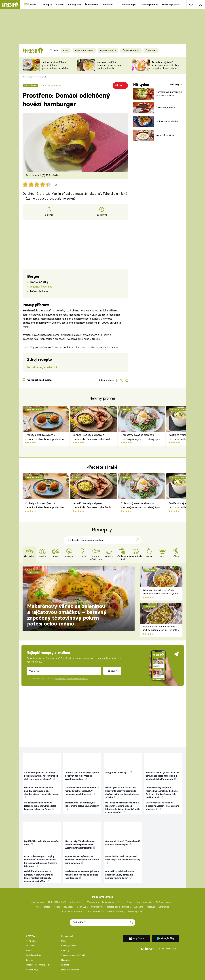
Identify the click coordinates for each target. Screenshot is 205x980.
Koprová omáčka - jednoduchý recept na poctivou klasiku (109, 65)
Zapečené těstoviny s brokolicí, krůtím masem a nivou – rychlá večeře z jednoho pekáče (160, 630)
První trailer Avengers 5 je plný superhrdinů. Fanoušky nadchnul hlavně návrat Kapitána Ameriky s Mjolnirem (41, 861)
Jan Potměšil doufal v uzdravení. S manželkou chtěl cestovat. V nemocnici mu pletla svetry (82, 791)
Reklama (30, 946)
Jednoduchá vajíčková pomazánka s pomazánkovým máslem (56, 65)
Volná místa (31, 941)
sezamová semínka (41, 287)
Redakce (65, 965)
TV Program (74, 5)
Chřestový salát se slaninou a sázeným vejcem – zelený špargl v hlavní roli (142, 437)
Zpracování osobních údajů (73, 955)
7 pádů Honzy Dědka (64, 907)
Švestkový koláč (135, 911)
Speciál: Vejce (129, 5)
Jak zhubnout (38, 902)
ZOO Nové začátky (165, 902)
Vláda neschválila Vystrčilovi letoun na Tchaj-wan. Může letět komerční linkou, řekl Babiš (40, 806)
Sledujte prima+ (170, 5)
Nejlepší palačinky (116, 911)
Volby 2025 (82, 907)
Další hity (174, 84)
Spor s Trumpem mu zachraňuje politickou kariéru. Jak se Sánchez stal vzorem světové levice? (41, 776)
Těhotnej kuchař (149, 5)
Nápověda (66, 960)
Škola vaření (92, 5)
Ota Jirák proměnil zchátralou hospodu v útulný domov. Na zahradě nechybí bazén (120, 875)
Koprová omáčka (165, 135)
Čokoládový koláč (165, 107)
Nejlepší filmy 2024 (57, 902)
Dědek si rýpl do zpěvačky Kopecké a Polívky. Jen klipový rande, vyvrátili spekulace (82, 776)
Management (67, 936)
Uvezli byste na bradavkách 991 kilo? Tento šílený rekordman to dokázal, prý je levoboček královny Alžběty (122, 792)
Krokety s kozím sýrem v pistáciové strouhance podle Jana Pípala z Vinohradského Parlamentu (45, 437)
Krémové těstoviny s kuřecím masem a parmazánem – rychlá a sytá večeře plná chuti (161, 594)
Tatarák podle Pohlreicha (119, 907)
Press (64, 941)
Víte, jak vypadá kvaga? (119, 772)
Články (60, 5)
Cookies (30, 960)
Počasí (130, 902)
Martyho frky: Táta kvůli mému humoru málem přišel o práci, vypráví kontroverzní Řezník (80, 845)
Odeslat (112, 671)
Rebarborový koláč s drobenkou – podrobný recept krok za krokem (166, 65)
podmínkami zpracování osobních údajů (71, 679)
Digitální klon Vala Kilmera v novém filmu (42, 843)
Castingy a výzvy (68, 946)
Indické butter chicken (167, 121)
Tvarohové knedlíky (94, 911)
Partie (120, 902)
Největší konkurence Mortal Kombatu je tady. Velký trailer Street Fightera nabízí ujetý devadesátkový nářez (39, 876)
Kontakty (65, 950)
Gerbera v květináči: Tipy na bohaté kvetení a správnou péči (123, 843)
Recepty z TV (110, 5)
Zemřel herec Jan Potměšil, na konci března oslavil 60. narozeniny (82, 806)
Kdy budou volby (145, 902)
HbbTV (29, 950)
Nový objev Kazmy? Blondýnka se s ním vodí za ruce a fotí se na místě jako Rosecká (82, 875)
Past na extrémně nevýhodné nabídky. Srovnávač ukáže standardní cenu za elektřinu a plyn (41, 792)
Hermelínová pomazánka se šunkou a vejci (169, 94)
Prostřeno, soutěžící (51, 85)
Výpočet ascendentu (72, 911)
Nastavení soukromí (70, 970)
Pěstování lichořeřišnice (158, 907)
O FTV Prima (32, 936)
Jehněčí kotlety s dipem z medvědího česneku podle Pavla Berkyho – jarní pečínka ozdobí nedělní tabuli (92, 437)
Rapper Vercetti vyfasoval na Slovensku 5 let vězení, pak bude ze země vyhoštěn (82, 860)
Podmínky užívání (34, 955)
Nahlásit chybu (33, 970)
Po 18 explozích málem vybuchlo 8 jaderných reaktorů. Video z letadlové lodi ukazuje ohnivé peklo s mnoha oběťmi (123, 808)
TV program (93, 902)
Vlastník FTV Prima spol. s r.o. (39, 965)
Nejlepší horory (77, 902)
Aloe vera (139, 907)
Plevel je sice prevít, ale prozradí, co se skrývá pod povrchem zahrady (123, 859)
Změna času (108, 902)
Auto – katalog (43, 907)
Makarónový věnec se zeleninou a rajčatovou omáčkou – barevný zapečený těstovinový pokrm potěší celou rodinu (67, 615)
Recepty (47, 5)
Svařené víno (97, 907)
